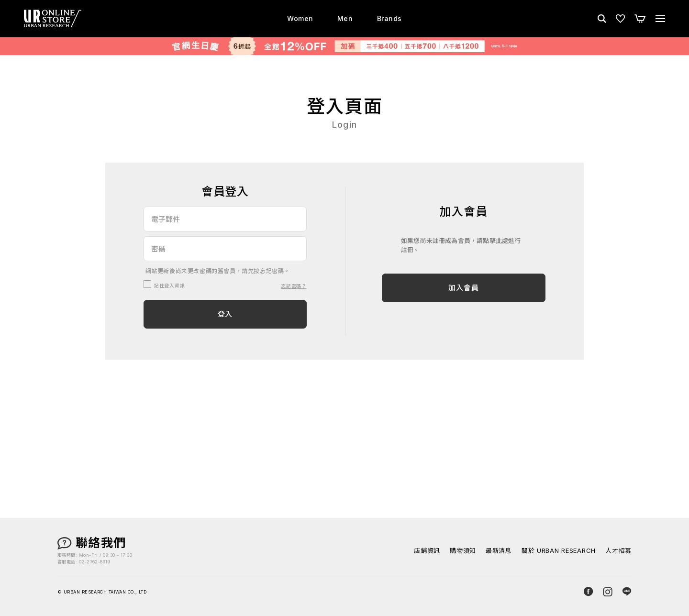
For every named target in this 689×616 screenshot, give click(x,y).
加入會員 (463, 288)
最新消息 (499, 551)
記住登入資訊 (169, 286)
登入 (225, 314)
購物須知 (463, 551)
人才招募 (618, 551)
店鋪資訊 (427, 551)
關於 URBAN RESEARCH (559, 551)
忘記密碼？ (294, 286)
